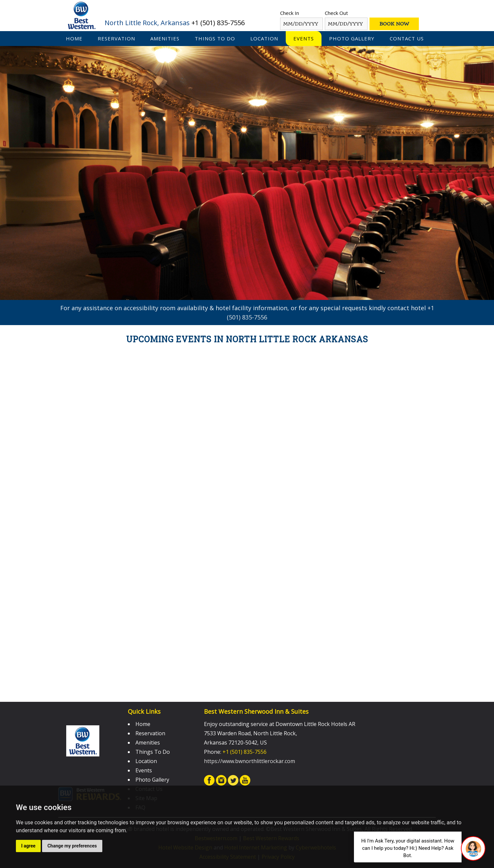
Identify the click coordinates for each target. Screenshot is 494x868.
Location (264, 38)
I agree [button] (28, 846)
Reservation (116, 38)
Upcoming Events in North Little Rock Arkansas (247, 339)
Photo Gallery (352, 38)
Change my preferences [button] (72, 846)
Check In (290, 13)
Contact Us (407, 38)
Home (74, 38)
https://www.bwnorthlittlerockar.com (249, 761)
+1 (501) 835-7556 (218, 23)
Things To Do (215, 38)
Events (304, 38)
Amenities (165, 38)
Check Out (336, 13)
